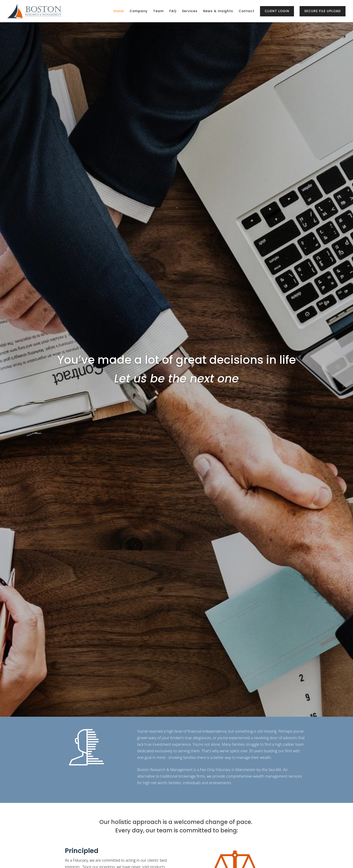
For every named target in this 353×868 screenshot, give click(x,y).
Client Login (277, 11)
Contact (247, 11)
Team (158, 11)
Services (190, 11)
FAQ (173, 11)
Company (139, 11)
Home (119, 11)
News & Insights (218, 11)
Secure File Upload (323, 11)
